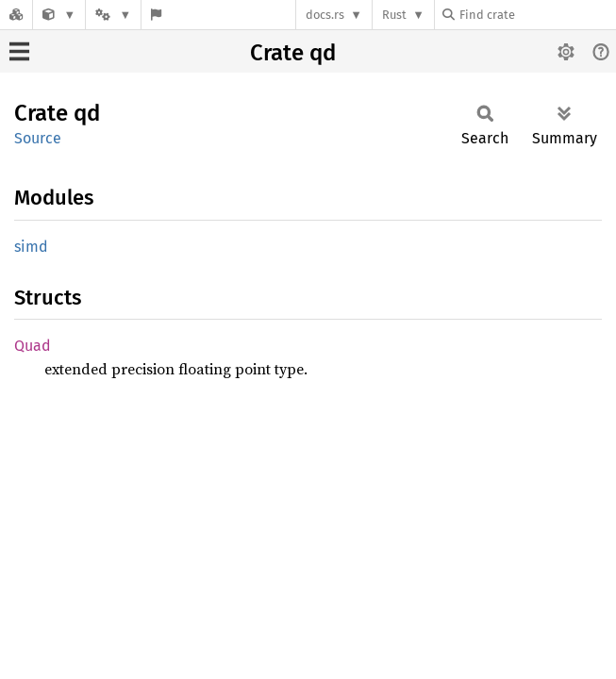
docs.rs (325, 15)
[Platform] (113, 15)
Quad (33, 346)
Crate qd (293, 53)
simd (31, 247)
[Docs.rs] (16, 15)
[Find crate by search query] (537, 15)
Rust (394, 15)
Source (38, 138)
